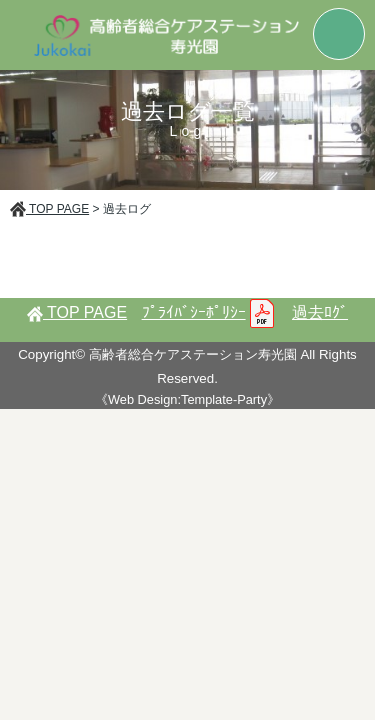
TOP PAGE (49, 209)
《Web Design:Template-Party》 (187, 399)
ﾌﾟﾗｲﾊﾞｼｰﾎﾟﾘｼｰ (210, 312)
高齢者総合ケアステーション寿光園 (193, 354)
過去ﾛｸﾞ (320, 312)
